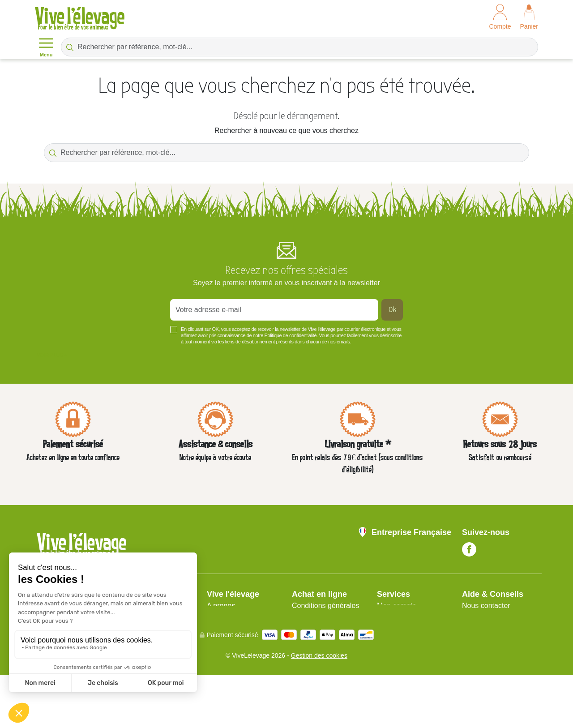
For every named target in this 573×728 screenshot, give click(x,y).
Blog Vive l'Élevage (492, 649)
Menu (46, 47)
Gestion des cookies (319, 709)
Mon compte (397, 606)
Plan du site (396, 616)
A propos (221, 606)
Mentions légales (234, 616)
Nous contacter (486, 606)
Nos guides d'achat (492, 616)
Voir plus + (52, 355)
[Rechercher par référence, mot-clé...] (299, 47)
